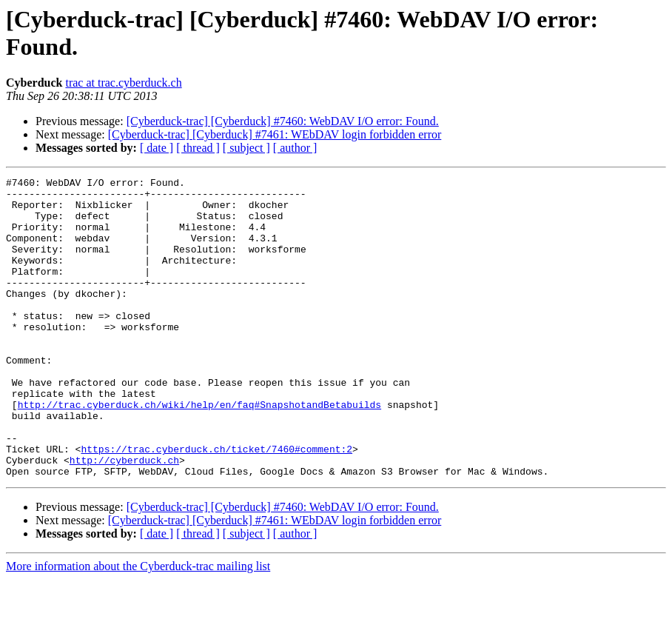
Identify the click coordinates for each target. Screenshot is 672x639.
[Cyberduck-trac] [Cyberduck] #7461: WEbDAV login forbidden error (275, 134)
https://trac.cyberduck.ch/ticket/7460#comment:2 (216, 504)
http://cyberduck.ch (124, 518)
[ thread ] (198, 148)
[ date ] (157, 148)
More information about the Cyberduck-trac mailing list (138, 626)
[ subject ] (246, 148)
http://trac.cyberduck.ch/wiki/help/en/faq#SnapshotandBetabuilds (199, 451)
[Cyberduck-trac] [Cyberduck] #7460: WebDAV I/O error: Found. (283, 121)
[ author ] (295, 148)
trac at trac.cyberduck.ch (123, 83)
